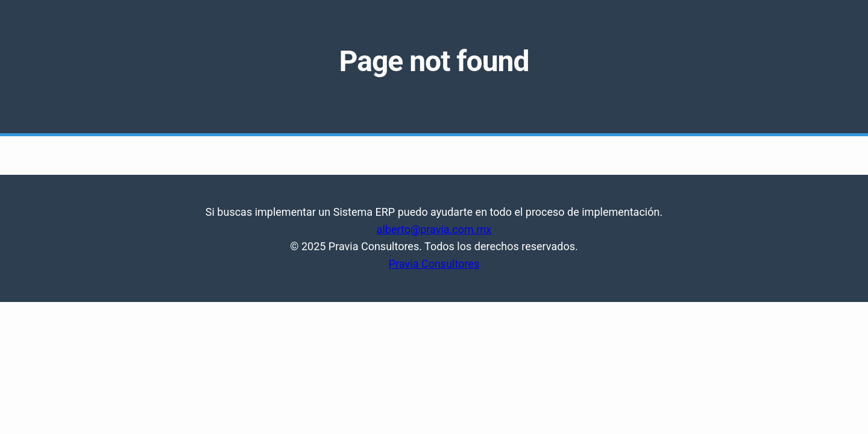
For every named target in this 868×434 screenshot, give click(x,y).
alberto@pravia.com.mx (434, 229)
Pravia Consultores (434, 264)
